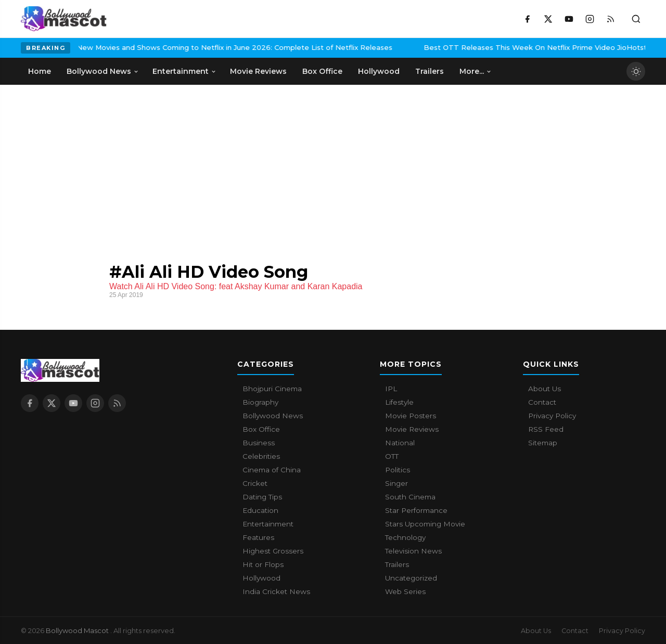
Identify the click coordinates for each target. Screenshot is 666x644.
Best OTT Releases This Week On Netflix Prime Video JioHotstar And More (496, 47)
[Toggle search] (636, 19)
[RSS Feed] (610, 19)
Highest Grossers (273, 551)
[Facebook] (527, 19)
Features (258, 537)
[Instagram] (590, 19)
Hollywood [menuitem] (379, 71)
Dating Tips (262, 497)
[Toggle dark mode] (636, 71)
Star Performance (416, 510)
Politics (398, 470)
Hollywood (261, 578)
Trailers (397, 564)
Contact (542, 402)
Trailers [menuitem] (430, 71)
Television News (413, 551)
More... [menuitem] (476, 71)
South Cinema (410, 497)
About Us (545, 389)
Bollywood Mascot (78, 630)
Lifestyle (399, 402)
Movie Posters (411, 416)
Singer (396, 483)
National (400, 443)
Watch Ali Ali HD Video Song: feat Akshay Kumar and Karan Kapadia (236, 286)
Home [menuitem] (40, 71)
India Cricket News (276, 591)
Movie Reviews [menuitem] (258, 71)
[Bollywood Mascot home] (64, 19)
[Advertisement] (99, 163)
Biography (260, 402)
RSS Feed (546, 429)
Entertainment (268, 524)
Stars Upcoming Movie (425, 524)
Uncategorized (411, 578)
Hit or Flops (263, 564)
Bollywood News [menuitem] (103, 71)
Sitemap (543, 443)
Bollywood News (273, 416)
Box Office (261, 429)
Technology (405, 537)
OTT (392, 456)
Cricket (255, 483)
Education (260, 510)
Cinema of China (272, 470)
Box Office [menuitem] (322, 71)
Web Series (405, 591)
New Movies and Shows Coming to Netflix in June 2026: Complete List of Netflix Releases (174, 47)
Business (259, 443)
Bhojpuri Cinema (272, 389)
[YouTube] (569, 19)
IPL (391, 389)
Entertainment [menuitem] (184, 71)
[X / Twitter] (548, 19)
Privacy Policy (552, 416)
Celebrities (261, 456)
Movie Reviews (412, 429)
